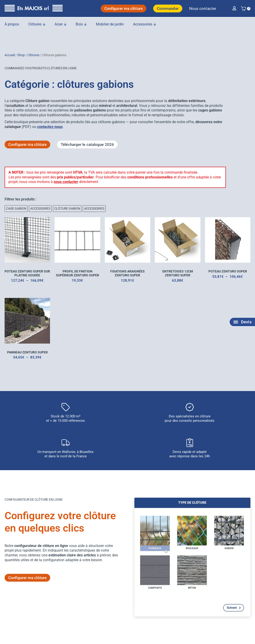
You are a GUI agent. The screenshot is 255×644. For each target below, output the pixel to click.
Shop (21, 55)
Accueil (10, 55)
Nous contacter (203, 8)
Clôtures (33, 55)
